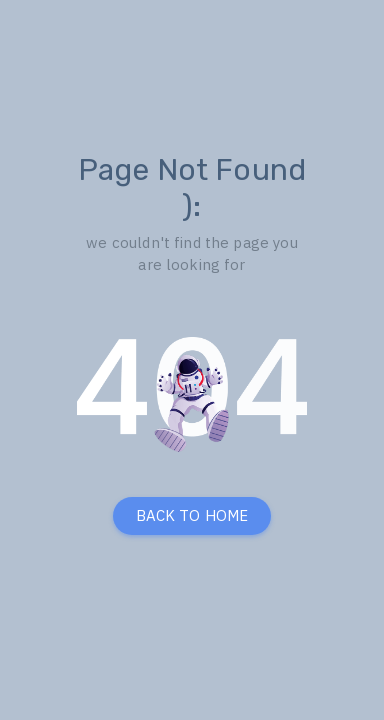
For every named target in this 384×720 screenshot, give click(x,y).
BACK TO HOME (192, 515)
